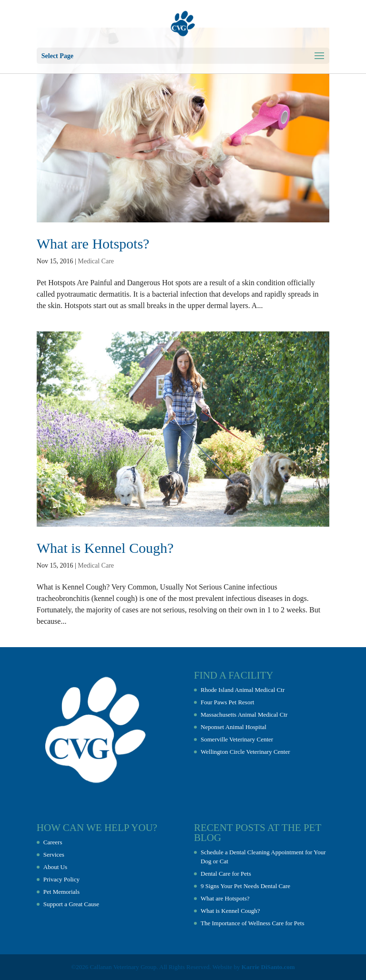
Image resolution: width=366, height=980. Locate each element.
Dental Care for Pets (226, 874)
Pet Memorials (61, 892)
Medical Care (96, 261)
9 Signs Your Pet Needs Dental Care (245, 886)
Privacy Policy (61, 879)
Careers (53, 842)
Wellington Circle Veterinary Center (245, 752)
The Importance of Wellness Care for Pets (252, 923)
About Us (55, 867)
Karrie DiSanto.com (268, 967)
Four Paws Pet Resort (227, 702)
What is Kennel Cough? (105, 548)
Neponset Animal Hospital (234, 727)
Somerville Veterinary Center (237, 739)
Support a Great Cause (71, 904)
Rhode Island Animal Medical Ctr (243, 690)
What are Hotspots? (93, 244)
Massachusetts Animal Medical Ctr (244, 715)
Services (54, 855)
